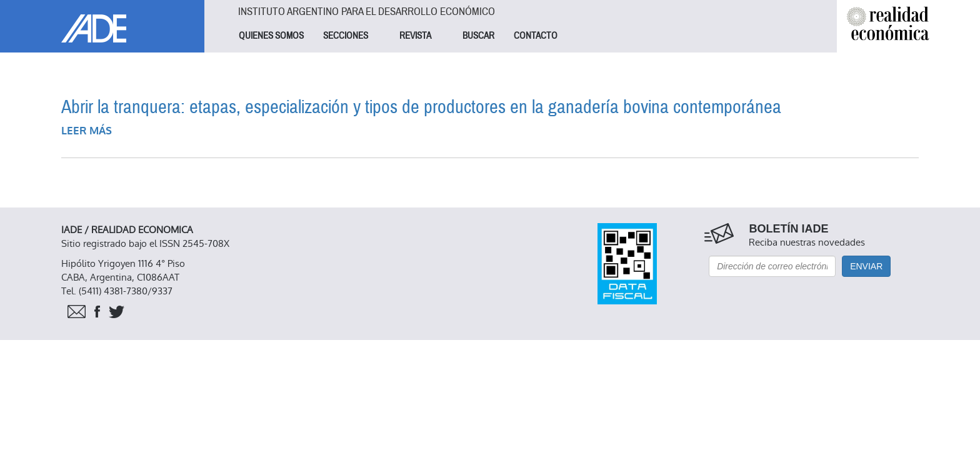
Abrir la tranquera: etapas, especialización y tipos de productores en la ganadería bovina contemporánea (421, 107)
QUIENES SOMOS (271, 36)
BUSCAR (478, 36)
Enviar (866, 266)
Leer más (87, 131)
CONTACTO (536, 36)
